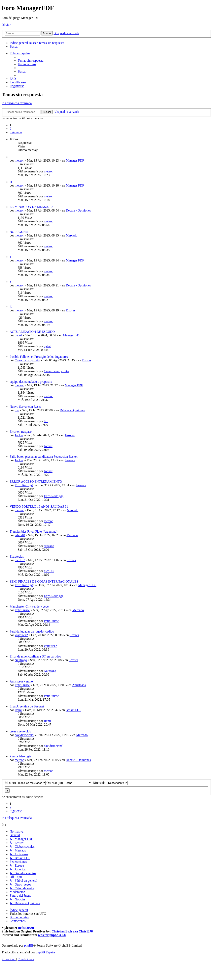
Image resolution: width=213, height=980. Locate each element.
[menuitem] (14, 46)
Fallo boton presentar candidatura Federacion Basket (44, 457)
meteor (19, 160)
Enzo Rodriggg (24, 485)
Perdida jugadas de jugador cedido (32, 631)
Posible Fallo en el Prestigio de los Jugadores (39, 357)
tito (17, 410)
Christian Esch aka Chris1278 (72, 931)
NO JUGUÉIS (19, 232)
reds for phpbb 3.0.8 (52, 935)
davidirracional (24, 735)
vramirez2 (21, 635)
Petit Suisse (22, 610)
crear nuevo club (20, 731)
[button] (16, 132)
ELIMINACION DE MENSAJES (31, 207)
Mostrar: (25, 783)
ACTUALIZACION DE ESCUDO (32, 332)
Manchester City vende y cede (29, 606)
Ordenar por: (69, 783)
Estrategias (17, 556)
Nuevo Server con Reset (25, 407)
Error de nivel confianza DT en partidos (35, 656)
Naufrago (21, 660)
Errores (70, 310)
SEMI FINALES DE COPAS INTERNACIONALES (44, 581)
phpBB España (45, 952)
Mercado (72, 235)
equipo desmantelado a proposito (31, 382)
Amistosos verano (21, 681)
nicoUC (20, 560)
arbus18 (20, 535)
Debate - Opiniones (78, 210)
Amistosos (79, 685)
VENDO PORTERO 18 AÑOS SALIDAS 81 (39, 507)
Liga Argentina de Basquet (27, 706)
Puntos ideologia (20, 756)
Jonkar (19, 435)
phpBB (29, 945)
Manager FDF (75, 160)
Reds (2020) (26, 928)
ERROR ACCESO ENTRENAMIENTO (36, 482)
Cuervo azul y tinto (27, 360)
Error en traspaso (21, 432)
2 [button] (10, 129)
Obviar (6, 25)
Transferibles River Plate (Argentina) (34, 531)
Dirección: (110, 783)
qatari (18, 335)
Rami (18, 710)
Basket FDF (73, 710)
